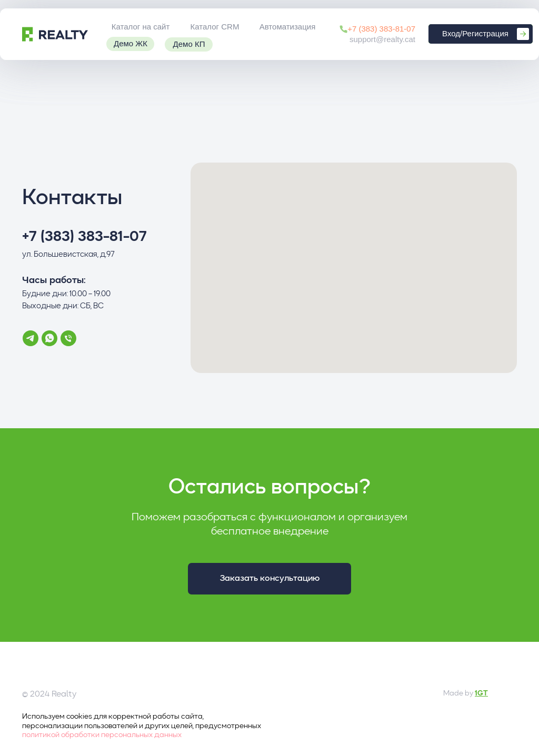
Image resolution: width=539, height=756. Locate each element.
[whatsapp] (49, 338)
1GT (481, 693)
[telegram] (31, 338)
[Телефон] (68, 338)
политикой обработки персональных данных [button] (102, 735)
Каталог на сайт (141, 27)
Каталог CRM (215, 27)
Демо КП (189, 44)
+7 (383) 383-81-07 (381, 29)
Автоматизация (288, 27)
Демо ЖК (131, 43)
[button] (269, 579)
